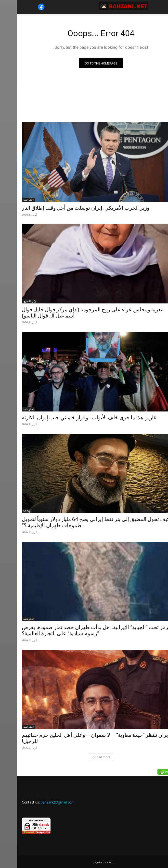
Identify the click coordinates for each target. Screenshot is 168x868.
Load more (85, 757)
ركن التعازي (13, 301)
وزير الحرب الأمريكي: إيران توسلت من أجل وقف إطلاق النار (69, 208)
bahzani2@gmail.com (41, 802)
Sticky (10, 511)
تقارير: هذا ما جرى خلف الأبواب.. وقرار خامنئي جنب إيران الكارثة (73, 418)
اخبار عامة (12, 200)
